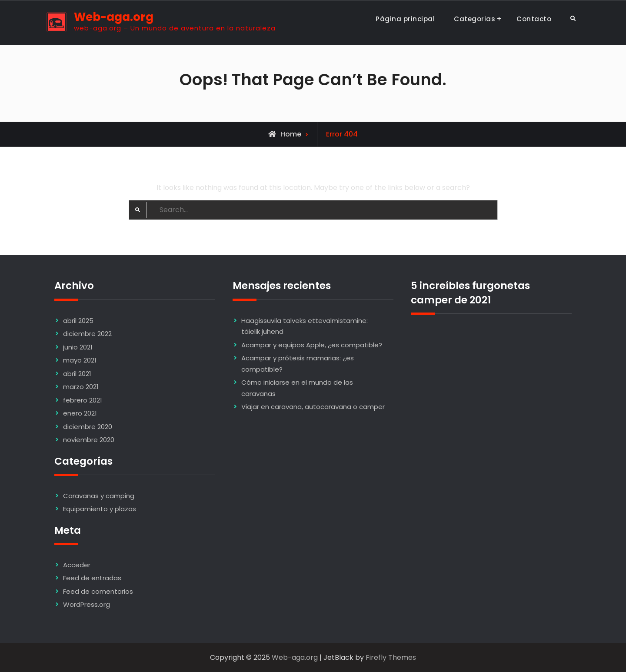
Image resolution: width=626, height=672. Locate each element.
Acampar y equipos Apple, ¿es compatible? (312, 345)
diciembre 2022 (87, 334)
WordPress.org (87, 604)
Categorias (474, 19)
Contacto (534, 19)
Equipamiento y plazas (100, 509)
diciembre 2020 (88, 427)
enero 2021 (80, 413)
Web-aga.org (114, 17)
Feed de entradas (92, 578)
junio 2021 (78, 347)
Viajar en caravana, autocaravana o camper (313, 407)
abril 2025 (78, 321)
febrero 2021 (83, 400)
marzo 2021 (81, 387)
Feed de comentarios (98, 591)
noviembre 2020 (89, 440)
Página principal (405, 19)
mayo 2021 (80, 360)
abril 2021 (77, 374)
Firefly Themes (391, 657)
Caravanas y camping (99, 496)
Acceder (77, 565)
